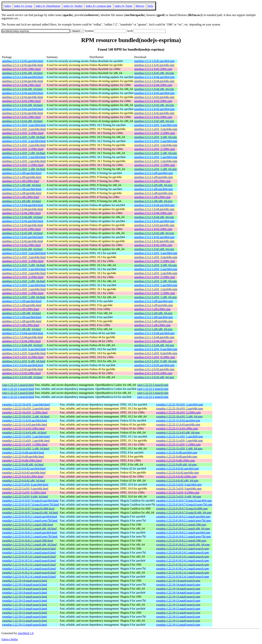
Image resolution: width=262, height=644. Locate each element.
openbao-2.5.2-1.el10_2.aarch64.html (24, 269)
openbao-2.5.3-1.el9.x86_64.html (21, 185)
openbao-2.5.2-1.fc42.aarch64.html (22, 237)
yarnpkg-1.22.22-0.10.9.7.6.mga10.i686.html (28, 509)
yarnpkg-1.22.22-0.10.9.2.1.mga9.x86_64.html (29, 529)
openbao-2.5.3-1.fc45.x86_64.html (22, 73)
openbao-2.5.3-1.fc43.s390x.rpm (153, 101)
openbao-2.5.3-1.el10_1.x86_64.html (24, 169)
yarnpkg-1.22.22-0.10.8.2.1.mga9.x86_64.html (29, 545)
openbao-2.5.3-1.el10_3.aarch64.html (24, 125)
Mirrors (140, 6)
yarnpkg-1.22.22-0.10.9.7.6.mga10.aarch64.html (30, 501)
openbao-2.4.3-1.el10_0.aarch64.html (24, 349)
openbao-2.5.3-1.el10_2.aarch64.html (24, 141)
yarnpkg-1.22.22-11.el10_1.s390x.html (25, 445)
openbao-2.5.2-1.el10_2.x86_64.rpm (155, 281)
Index (8, 6)
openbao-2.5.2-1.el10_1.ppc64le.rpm (156, 289)
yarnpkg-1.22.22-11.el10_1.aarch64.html (26, 437)
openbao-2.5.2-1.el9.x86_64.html (21, 313)
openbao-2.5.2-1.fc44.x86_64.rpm (154, 217)
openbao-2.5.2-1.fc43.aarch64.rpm (154, 221)
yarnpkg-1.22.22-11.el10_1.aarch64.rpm (179, 437)
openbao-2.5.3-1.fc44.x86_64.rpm (154, 89)
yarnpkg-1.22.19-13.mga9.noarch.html (25, 597)
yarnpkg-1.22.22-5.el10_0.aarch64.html (25, 485)
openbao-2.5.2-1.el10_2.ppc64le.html (24, 273)
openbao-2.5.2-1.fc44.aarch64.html (22, 205)
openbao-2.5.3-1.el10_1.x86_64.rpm (155, 169)
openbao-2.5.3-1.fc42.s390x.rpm (153, 117)
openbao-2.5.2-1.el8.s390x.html (21, 325)
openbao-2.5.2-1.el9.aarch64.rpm (153, 301)
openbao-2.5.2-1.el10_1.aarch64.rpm (156, 285)
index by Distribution (48, 6)
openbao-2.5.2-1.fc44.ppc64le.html (22, 209)
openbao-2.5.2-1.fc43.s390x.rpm (153, 229)
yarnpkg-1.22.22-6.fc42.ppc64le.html (24, 473)
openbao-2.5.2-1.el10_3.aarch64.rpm (156, 253)
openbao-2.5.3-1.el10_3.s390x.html (23, 133)
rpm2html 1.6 (26, 633)
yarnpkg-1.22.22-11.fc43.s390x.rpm (177, 429)
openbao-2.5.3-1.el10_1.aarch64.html (24, 157)
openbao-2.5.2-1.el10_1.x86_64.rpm (155, 297)
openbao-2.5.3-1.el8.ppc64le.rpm (153, 193)
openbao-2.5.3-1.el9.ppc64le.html (22, 177)
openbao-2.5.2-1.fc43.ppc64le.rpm (154, 225)
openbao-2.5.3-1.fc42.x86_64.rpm (154, 121)
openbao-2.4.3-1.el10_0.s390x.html (23, 357)
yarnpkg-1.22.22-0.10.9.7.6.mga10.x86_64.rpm (184, 513)
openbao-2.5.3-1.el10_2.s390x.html (23, 149)
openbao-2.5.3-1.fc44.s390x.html (21, 85)
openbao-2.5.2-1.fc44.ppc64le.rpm (154, 209)
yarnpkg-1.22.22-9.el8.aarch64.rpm (177, 453)
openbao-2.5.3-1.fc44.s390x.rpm (153, 85)
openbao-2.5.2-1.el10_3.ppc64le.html (24, 257)
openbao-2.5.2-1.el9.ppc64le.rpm (153, 305)
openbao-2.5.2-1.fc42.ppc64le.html (22, 241)
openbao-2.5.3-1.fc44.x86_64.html (22, 89)
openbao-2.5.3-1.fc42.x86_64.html (22, 121)
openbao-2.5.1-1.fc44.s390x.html (21, 341)
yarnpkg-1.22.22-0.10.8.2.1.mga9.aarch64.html (30, 533)
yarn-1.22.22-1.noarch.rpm (153, 385)
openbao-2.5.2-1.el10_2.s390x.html (23, 277)
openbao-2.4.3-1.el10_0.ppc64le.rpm (156, 353)
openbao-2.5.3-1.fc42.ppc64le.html (22, 113)
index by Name (124, 6)
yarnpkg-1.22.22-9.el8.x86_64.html (23, 465)
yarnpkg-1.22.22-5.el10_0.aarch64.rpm (179, 485)
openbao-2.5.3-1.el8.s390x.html (21, 197)
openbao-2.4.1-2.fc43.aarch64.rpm (154, 365)
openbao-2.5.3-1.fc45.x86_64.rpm (154, 73)
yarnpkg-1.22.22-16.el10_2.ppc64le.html (26, 409)
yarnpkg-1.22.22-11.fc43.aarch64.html (24, 421)
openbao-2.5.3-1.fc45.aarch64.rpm (154, 61)
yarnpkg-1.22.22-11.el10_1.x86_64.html (26, 449)
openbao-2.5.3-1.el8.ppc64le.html (22, 193)
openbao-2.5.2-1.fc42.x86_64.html (22, 249)
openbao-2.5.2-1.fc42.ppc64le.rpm (154, 241)
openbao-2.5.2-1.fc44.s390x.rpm (153, 213)
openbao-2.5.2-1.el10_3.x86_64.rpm (155, 265)
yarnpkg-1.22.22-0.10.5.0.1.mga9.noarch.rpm (182, 549)
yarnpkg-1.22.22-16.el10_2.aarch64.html (26, 405)
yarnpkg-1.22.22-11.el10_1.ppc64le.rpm (179, 441)
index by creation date (99, 6)
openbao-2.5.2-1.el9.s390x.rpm (152, 309)
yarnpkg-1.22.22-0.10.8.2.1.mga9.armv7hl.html (30, 537)
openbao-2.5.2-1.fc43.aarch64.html (22, 221)
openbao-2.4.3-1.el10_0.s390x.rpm (154, 357)
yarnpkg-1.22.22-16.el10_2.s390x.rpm (178, 413)
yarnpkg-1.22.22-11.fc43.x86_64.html (24, 433)
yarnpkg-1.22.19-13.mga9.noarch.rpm (178, 597)
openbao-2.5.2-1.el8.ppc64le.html (22, 321)
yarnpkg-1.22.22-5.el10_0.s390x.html (24, 493)
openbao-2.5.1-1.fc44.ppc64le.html (22, 337)
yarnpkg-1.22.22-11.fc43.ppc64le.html (24, 425)
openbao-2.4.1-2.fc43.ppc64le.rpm (154, 369)
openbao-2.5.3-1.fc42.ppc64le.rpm (154, 113)
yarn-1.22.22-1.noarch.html (18, 385)
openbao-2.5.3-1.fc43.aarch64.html (22, 93)
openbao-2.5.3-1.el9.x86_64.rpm (153, 185)
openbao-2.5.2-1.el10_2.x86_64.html (24, 281)
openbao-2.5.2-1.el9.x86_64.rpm (153, 313)
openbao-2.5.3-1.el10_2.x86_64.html (24, 153)
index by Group (23, 6)
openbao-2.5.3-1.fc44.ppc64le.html (22, 81)
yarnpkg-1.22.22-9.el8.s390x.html (22, 461)
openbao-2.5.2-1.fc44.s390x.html (21, 213)
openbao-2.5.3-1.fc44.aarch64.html (22, 77)
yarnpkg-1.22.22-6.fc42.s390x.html (23, 477)
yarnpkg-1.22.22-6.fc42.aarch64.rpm (177, 469)
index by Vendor (73, 6)
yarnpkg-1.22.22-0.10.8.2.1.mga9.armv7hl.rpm (183, 537)
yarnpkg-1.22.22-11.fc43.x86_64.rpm (178, 433)
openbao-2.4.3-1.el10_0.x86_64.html (24, 361)
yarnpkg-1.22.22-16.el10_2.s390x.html (25, 413)
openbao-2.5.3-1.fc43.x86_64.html (22, 105)
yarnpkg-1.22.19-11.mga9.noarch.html (24, 613)
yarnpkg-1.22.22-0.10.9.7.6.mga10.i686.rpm (182, 509)
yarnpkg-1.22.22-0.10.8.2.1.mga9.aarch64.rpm (183, 533)
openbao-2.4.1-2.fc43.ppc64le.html (22, 369)
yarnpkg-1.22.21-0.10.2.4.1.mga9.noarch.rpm (182, 565)
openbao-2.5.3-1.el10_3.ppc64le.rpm (156, 129)
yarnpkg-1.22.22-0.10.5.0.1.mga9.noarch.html (29, 549)
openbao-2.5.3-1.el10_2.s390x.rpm (154, 149)
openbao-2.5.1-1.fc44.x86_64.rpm (154, 345)
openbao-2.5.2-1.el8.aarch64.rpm (153, 317)
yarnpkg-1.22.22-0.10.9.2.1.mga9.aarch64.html (30, 517)
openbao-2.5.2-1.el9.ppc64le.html (22, 305)
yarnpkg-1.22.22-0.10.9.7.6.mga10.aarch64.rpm (184, 501)
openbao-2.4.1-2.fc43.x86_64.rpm (154, 377)
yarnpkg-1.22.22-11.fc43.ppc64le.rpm (178, 425)
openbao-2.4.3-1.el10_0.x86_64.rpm (155, 361)
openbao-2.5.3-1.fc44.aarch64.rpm (154, 77)
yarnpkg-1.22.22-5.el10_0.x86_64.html (25, 497)
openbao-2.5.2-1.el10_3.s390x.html (23, 261)
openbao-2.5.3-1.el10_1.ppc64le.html (24, 161)
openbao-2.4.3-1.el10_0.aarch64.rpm (156, 349)
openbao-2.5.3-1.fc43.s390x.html (21, 101)
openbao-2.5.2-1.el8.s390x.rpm (152, 325)
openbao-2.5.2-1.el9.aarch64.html (22, 301)
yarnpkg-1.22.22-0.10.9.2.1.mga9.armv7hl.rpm (183, 521)
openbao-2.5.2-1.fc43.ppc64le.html (22, 225)
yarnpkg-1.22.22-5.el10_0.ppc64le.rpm (179, 489)
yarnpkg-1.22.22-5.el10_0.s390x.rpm (178, 493)
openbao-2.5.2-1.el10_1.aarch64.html (24, 285)
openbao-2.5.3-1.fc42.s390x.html (21, 117)
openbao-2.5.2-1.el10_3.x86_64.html (24, 265)
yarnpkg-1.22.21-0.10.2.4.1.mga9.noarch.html (29, 565)
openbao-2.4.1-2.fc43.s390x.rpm (153, 373)
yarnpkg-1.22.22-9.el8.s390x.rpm (175, 461)
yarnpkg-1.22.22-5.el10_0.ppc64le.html (25, 489)
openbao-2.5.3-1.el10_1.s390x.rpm (154, 165)
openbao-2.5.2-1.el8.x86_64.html (21, 329)
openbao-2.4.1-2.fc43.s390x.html (21, 373)
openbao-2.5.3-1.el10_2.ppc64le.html (24, 145)
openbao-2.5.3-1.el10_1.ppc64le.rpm (156, 161)
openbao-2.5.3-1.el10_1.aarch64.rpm (156, 157)
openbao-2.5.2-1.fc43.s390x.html (21, 229)
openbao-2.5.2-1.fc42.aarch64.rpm (154, 237)
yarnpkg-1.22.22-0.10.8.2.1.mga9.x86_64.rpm (183, 545)
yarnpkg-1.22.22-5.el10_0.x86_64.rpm (178, 497)
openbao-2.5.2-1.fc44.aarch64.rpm (154, 205)
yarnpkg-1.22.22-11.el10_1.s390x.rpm (178, 445)
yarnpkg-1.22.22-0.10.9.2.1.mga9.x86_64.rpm (183, 529)
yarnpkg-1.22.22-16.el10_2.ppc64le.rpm (179, 409)
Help (150, 6)
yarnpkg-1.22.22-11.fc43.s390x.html (23, 429)
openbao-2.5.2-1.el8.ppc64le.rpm (153, 321)
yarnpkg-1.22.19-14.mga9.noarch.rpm (178, 581)
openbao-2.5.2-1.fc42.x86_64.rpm (154, 249)
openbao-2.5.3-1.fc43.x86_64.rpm (154, 105)
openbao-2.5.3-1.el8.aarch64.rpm (153, 189)
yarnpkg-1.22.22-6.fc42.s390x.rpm (176, 477)
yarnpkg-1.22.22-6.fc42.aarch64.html (24, 469)
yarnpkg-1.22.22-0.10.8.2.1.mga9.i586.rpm (181, 541)
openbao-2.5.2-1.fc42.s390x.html (21, 245)
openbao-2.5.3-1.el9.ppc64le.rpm (153, 177)
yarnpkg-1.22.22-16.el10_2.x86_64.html (26, 417)
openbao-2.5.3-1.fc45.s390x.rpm (153, 69)
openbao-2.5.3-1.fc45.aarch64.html (22, 61)
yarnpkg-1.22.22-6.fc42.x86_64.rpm (177, 481)
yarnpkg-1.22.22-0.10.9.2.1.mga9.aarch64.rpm (183, 517)
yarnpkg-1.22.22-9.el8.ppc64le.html (23, 457)
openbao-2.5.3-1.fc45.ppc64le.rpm (154, 65)
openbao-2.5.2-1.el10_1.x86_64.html (24, 297)
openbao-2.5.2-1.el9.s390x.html (21, 309)
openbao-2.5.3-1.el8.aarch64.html (22, 189)
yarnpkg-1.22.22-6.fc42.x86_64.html (24, 481)
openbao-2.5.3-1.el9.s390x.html (21, 181)
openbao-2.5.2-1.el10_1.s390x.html (23, 293)
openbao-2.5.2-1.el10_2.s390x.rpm (154, 277)
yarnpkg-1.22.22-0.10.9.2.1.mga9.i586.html (27, 525)
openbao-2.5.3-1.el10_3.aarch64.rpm (156, 125)
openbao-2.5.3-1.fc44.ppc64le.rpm (154, 81)
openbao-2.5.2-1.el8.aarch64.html (22, 317)
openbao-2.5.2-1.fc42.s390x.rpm (153, 245)
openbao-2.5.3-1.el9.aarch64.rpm (153, 173)
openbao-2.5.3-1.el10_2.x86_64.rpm (155, 153)
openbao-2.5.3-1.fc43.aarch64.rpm (154, 93)
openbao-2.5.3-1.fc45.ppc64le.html (22, 65)
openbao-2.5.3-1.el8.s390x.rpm (152, 197)
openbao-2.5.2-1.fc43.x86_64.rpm (154, 233)
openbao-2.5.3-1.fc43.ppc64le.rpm (154, 97)
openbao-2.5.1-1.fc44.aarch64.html (22, 333)
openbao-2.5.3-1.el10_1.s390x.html (23, 165)
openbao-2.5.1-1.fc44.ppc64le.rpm (154, 337)
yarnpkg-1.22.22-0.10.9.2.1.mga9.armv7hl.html (30, 521)
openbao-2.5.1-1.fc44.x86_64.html (22, 345)
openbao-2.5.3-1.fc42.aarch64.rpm (154, 109)
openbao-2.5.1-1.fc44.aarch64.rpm (154, 333)
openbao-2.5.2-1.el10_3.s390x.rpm (154, 261)
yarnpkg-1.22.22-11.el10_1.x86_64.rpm (179, 449)
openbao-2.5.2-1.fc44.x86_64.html (22, 217)
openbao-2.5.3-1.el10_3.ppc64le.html (24, 129)
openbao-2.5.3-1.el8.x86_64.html (21, 201)
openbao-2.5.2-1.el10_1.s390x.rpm (154, 293)
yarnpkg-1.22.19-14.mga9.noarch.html (25, 581)
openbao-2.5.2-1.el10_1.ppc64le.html (24, 289)
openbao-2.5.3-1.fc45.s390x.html (21, 69)
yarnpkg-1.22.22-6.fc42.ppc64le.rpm (177, 473)
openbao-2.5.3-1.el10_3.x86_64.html (24, 137)
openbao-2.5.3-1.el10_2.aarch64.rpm (156, 141)
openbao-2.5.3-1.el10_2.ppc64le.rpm (156, 145)
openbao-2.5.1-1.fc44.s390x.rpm (153, 341)
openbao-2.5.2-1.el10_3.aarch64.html (24, 253)
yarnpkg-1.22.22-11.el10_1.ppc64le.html (26, 441)
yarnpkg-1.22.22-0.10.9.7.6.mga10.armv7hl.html (30, 505)
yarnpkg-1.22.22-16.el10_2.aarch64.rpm (179, 405)
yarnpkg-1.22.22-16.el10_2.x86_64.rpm (179, 417)
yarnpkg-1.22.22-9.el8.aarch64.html (23, 453)
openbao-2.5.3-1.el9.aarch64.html (22, 173)
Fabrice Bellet (10, 639)
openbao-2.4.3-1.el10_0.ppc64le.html (24, 353)
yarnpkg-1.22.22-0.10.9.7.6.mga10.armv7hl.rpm (184, 505)
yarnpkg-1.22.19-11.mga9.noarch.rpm (178, 613)
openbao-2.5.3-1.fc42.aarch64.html (22, 109)
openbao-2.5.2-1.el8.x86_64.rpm (153, 329)
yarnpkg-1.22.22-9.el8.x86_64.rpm (176, 465)
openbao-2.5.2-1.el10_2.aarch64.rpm (156, 269)
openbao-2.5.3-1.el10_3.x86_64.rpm (155, 137)
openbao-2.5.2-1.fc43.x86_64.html (22, 233)
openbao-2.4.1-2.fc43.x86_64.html (22, 377)
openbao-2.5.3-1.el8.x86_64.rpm (153, 201)
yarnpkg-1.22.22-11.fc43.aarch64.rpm (178, 421)
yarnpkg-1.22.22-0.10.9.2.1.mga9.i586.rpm (181, 525)
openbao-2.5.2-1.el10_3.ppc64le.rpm (156, 257)
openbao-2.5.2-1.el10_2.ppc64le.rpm (156, 273)
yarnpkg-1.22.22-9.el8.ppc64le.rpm (177, 457)
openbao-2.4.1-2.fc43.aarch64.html (22, 365)
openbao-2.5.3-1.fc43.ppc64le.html (22, 97)
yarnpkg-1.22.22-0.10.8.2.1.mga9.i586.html (27, 541)
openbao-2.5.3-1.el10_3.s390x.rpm (154, 133)
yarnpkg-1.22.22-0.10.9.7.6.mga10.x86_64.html (30, 513)
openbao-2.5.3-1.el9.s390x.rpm (152, 181)
